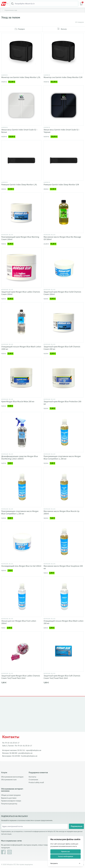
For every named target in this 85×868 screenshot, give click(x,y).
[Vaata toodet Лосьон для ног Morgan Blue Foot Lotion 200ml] (21, 597)
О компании (33, 780)
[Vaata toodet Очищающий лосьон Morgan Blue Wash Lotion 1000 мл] (21, 322)
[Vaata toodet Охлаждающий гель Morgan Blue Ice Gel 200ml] (21, 542)
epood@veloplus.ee (34, 750)
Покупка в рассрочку (9, 804)
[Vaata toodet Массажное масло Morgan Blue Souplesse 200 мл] (64, 542)
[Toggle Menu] (5, 4)
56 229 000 (16, 756)
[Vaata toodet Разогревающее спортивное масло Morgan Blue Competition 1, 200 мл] (21, 487)
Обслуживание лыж (9, 780)
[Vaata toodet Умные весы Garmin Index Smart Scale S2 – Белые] (21, 105)
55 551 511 (21, 750)
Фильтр (64, 29)
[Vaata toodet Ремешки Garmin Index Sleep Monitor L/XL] (21, 160)
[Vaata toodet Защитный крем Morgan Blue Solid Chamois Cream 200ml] (64, 268)
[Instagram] (10, 852)
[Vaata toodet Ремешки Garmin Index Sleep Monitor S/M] (64, 160)
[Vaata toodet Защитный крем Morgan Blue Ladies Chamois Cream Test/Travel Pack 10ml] (21, 651)
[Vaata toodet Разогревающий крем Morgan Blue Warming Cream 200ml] (21, 213)
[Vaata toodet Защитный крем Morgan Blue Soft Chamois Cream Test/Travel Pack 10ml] (64, 651)
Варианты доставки (9, 798)
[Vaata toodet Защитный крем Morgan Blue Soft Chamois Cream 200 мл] (64, 322)
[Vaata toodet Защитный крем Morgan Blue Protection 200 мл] (64, 377)
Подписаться (76, 826)
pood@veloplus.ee (25, 753)
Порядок (21, 29)
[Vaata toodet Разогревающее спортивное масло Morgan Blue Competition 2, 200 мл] (64, 432)
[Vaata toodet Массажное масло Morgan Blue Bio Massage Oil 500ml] (64, 213)
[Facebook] (3, 852)
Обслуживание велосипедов (12, 777)
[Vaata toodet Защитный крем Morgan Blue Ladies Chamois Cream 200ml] (21, 268)
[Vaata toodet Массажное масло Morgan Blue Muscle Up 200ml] (64, 487)
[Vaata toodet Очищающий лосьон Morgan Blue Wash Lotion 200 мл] (64, 597)
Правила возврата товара (11, 801)
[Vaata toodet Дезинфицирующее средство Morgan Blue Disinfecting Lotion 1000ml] (21, 432)
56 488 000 (13, 753)
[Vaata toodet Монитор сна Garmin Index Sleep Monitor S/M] (64, 53)
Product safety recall (36, 782)
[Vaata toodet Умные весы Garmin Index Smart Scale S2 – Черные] (64, 105)
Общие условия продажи (11, 795)
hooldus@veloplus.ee (29, 756)
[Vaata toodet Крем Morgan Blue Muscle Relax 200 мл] (21, 377)
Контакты (32, 777)
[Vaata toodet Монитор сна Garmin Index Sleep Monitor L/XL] (21, 53)
